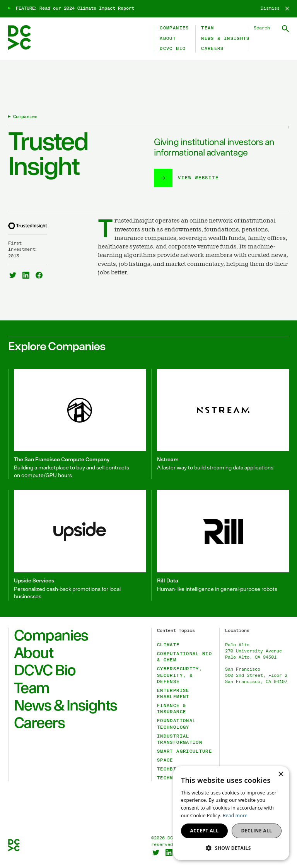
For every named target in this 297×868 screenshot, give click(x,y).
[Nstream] (220, 424)
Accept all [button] (205, 831)
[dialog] (231, 813)
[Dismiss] (275, 9)
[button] (231, 848)
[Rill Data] (220, 545)
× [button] (281, 775)
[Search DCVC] (271, 28)
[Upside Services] (77, 545)
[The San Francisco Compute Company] (77, 424)
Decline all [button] (257, 831)
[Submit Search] (285, 29)
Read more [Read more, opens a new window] (235, 816)
